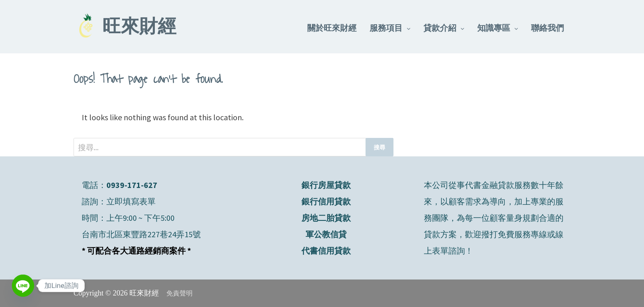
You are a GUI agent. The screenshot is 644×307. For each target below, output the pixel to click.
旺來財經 (139, 28)
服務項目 (386, 28)
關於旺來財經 (332, 28)
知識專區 (494, 28)
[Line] (23, 286)
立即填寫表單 (131, 201)
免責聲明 (179, 293)
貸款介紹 (440, 28)
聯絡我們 (547, 28)
